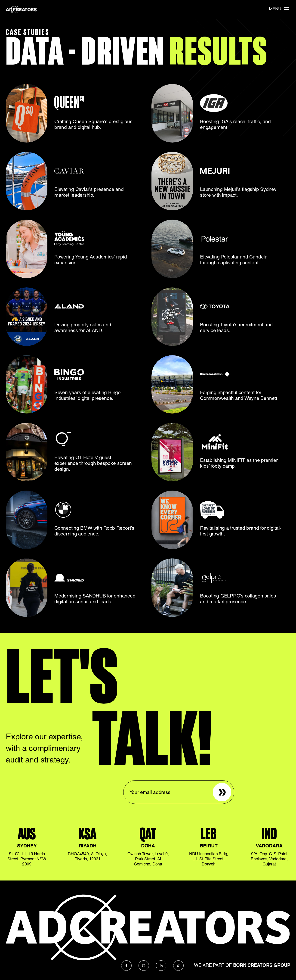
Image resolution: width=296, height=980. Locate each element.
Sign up (219, 786)
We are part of (242, 965)
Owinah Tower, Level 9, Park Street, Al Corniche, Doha (148, 859)
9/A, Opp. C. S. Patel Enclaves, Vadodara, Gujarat (269, 859)
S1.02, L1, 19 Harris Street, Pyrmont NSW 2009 (27, 859)
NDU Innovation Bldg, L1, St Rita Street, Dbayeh (209, 859)
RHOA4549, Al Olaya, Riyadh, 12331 (87, 856)
